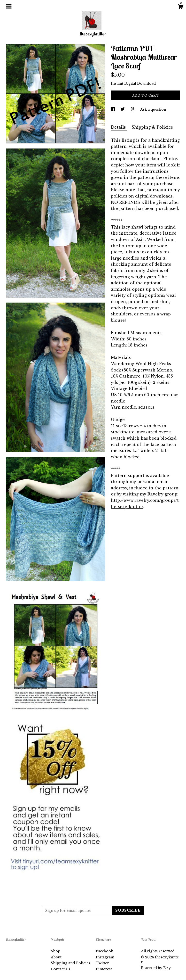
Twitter (102, 963)
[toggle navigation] (9, 6)
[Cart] (180, 7)
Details (119, 127)
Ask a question (153, 109)
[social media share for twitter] (123, 109)
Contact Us (61, 969)
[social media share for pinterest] (133, 109)
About (56, 957)
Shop (56, 951)
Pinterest (104, 969)
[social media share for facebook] (113, 109)
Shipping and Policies (70, 963)
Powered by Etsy (156, 968)
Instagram (105, 957)
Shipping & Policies (152, 127)
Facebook (105, 951)
